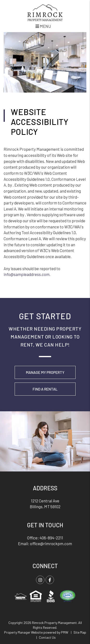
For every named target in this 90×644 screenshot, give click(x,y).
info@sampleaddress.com (27, 274)
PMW (65, 632)
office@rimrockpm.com (51, 543)
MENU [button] (43, 26)
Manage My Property (45, 372)
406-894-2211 (51, 538)
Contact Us (47, 637)
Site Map (80, 632)
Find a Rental (45, 389)
